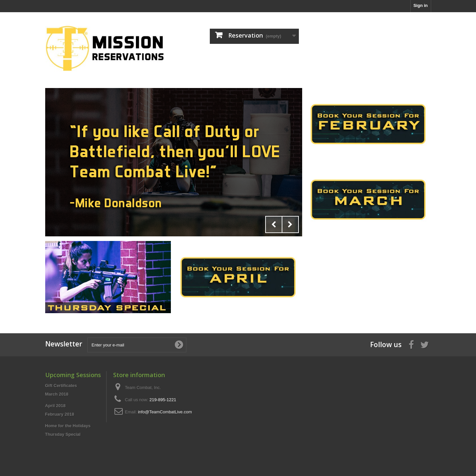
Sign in (420, 5)
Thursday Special (63, 434)
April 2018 (55, 406)
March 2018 (57, 394)
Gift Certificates (61, 386)
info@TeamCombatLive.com (165, 412)
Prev (274, 224)
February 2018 (60, 414)
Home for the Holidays (68, 426)
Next (290, 224)
